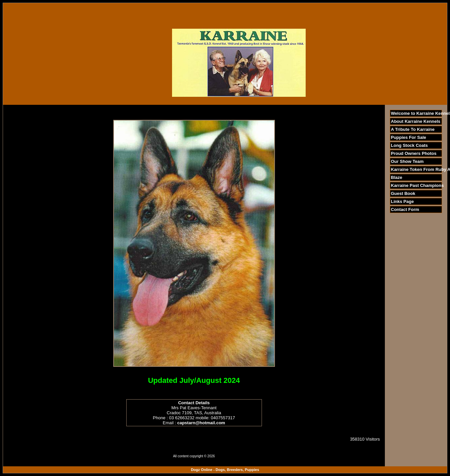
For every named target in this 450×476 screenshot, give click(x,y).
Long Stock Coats (409, 145)
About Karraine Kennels (416, 121)
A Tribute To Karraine (413, 129)
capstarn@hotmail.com (201, 423)
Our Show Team (407, 161)
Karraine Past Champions (417, 185)
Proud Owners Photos (414, 153)
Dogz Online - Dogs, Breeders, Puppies (225, 470)
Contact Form (405, 209)
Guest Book (403, 193)
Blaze (397, 177)
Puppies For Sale (408, 137)
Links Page (402, 201)
